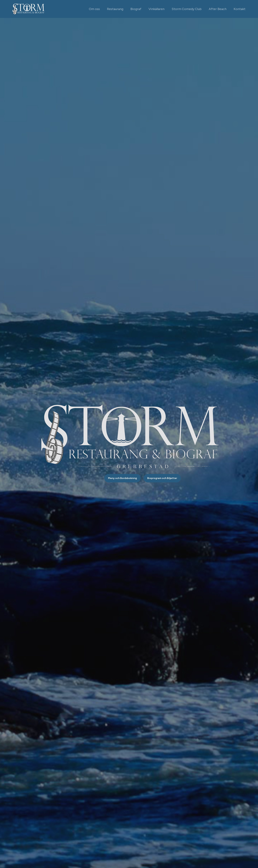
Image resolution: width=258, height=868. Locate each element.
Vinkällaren (157, 9)
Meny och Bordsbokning (122, 478)
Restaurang (115, 9)
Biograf (136, 9)
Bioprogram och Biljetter (162, 478)
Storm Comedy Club (187, 9)
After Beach (218, 9)
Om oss (94, 9)
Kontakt (240, 9)
